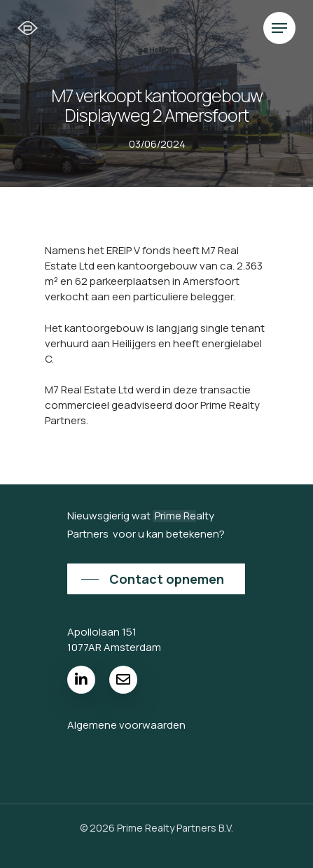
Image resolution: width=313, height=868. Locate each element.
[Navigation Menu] (279, 28)
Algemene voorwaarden (126, 725)
